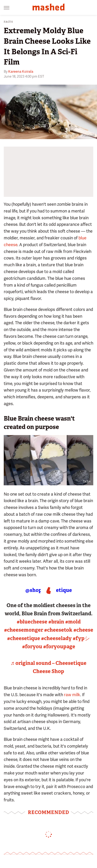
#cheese (83, 630)
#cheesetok (58, 630)
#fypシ (81, 638)
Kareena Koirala (21, 72)
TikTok (87, 482)
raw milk (72, 695)
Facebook (88, 135)
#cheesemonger (24, 630)
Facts (8, 22)
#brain (56, 622)
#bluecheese (32, 622)
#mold (73, 622)
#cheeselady (56, 638)
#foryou (32, 646)
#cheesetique (24, 638)
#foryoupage (59, 646)
